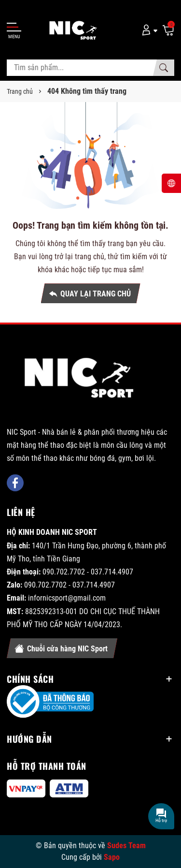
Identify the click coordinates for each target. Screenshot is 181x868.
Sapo (112, 857)
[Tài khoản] (148, 29)
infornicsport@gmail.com (67, 598)
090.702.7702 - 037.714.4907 (88, 572)
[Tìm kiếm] (164, 68)
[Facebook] (15, 483)
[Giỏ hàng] (168, 29)
